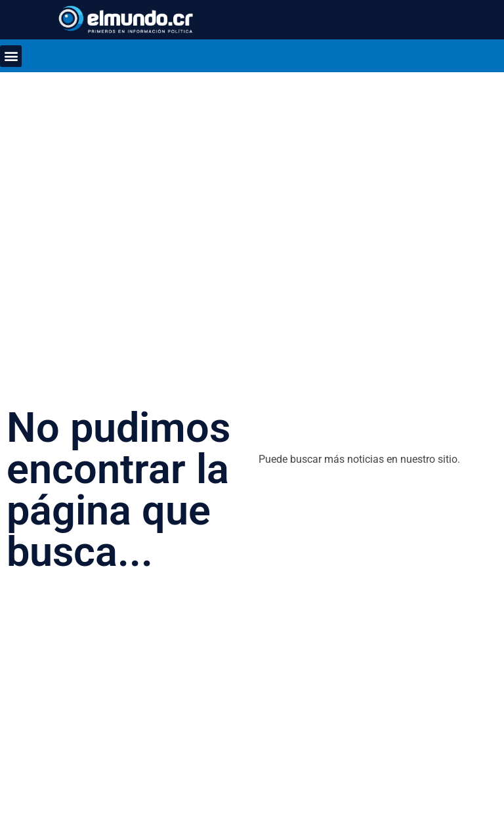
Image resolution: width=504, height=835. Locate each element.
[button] (11, 56)
